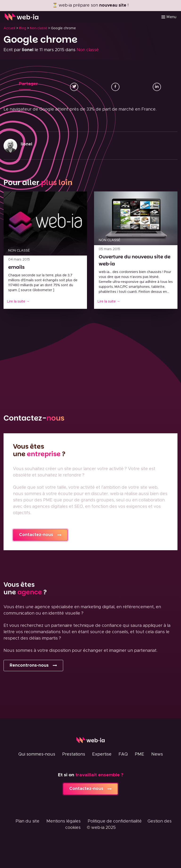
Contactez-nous (36, 535)
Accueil (9, 28)
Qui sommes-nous (37, 754)
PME (140, 754)
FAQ (123, 754)
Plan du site (27, 821)
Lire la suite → (18, 302)
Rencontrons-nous (29, 665)
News (157, 754)
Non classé (39, 28)
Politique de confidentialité (115, 821)
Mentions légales (64, 821)
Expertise (102, 754)
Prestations (74, 754)
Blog (23, 28)
